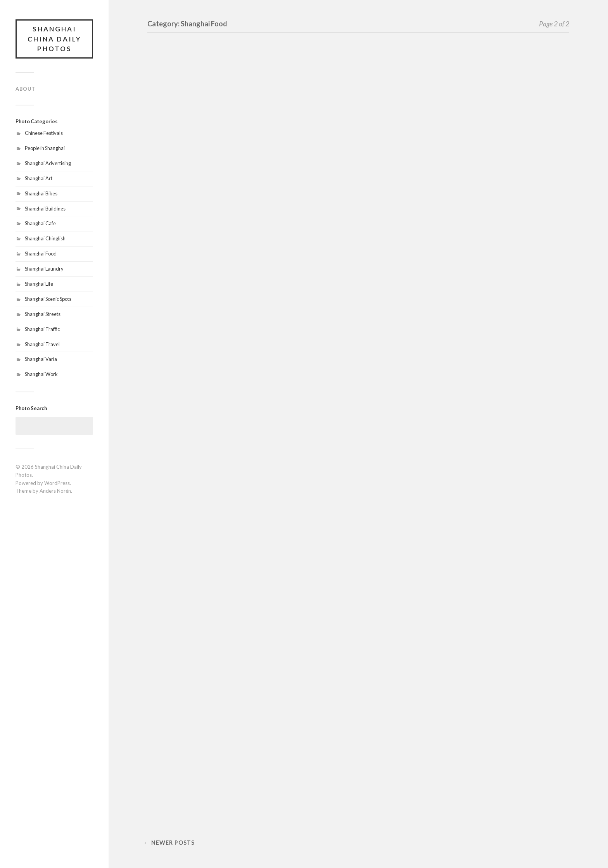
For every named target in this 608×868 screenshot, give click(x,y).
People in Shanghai (45, 148)
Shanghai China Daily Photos (54, 39)
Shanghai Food (41, 254)
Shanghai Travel (42, 344)
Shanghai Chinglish (45, 238)
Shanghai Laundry (44, 269)
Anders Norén (55, 491)
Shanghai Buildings (45, 209)
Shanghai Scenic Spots (48, 299)
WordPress (57, 483)
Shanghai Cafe (40, 223)
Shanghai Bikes (41, 193)
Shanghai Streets (43, 314)
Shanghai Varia (41, 359)
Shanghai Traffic (42, 329)
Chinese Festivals (44, 133)
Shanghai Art (39, 178)
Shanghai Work (41, 374)
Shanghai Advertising (48, 163)
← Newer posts (169, 843)
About (25, 89)
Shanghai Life (39, 284)
